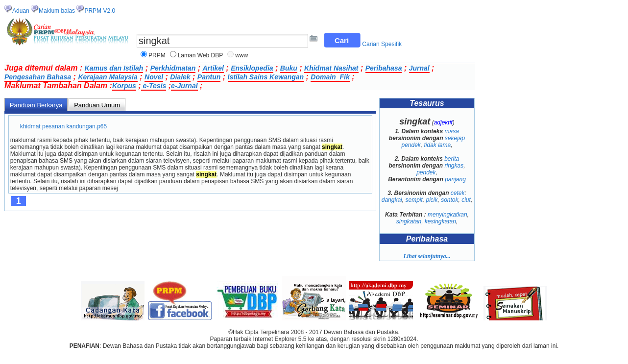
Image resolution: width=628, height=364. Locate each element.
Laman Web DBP (201, 55)
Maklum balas (57, 11)
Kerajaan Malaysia (108, 77)
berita (452, 159)
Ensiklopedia (252, 68)
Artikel (213, 68)
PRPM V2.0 (100, 11)
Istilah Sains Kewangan (266, 77)
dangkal (392, 200)
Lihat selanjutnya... (427, 256)
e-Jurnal (184, 86)
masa (452, 131)
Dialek (180, 77)
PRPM (157, 55)
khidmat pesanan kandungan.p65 (63, 126)
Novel (154, 77)
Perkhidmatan (173, 68)
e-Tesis (154, 86)
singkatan (409, 221)
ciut (466, 200)
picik (432, 200)
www (242, 55)
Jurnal (419, 68)
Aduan (21, 11)
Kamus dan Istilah (114, 68)
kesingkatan (440, 221)
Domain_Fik (330, 77)
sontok (449, 200)
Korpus (124, 86)
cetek (458, 193)
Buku (289, 68)
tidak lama (438, 145)
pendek (426, 172)
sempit (414, 200)
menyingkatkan (447, 215)
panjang (455, 179)
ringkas (454, 166)
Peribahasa (384, 68)
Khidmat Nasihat (331, 68)
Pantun (209, 77)
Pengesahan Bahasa (38, 77)
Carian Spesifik (382, 44)
